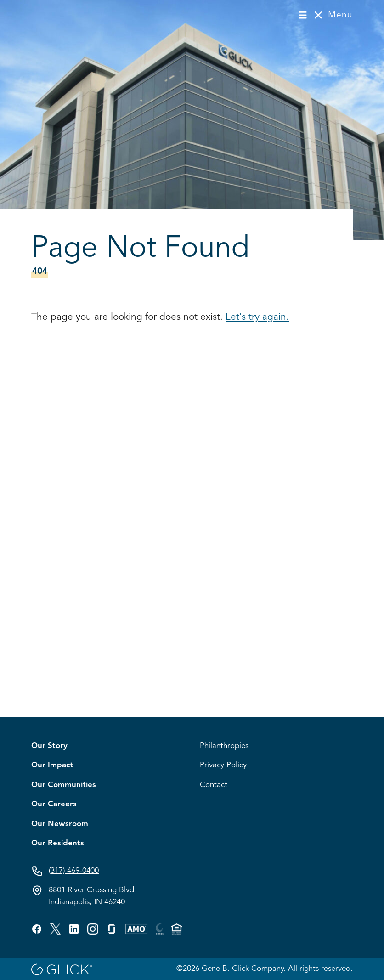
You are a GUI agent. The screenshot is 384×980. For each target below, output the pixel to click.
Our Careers (54, 804)
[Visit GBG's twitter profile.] (55, 929)
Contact (214, 785)
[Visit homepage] (62, 15)
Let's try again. (257, 317)
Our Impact (52, 765)
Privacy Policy (223, 765)
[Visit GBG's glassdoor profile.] (112, 929)
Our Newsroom (60, 824)
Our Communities (64, 785)
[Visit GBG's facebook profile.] (37, 929)
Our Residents (58, 843)
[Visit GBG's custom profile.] (93, 929)
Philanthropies (224, 746)
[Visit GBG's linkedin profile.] (74, 929)
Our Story (49, 746)
